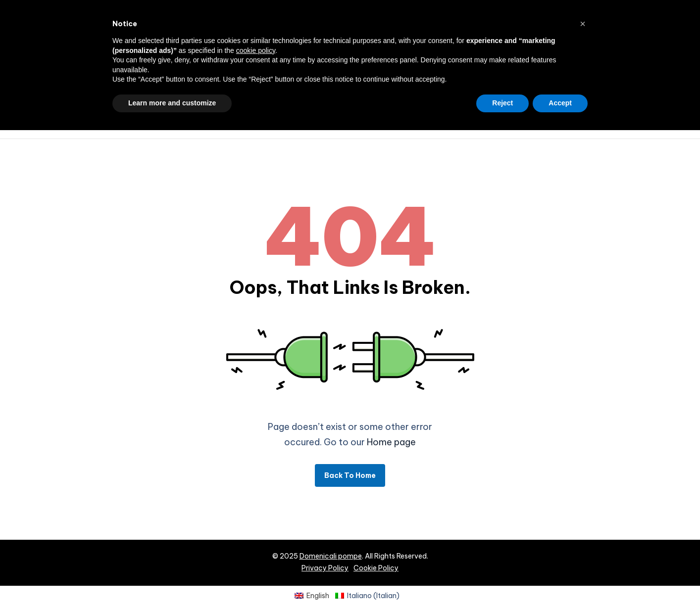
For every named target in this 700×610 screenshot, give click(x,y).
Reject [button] (502, 103)
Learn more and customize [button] (172, 103)
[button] (583, 24)
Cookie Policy (376, 568)
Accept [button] (560, 103)
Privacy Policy (325, 568)
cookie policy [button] (256, 50)
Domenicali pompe (331, 556)
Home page (391, 442)
